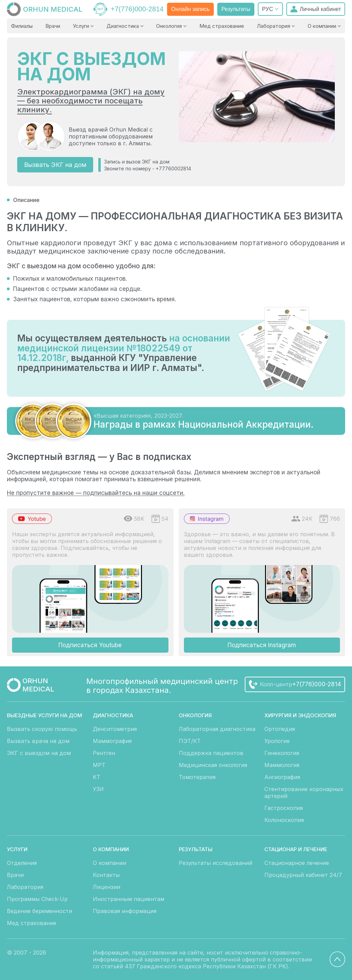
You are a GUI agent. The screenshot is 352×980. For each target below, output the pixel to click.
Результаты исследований (216, 863)
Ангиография (282, 777)
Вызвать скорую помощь (42, 729)
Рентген (104, 753)
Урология (277, 741)
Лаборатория (276, 26)
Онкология (171, 26)
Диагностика (125, 26)
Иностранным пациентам (129, 899)
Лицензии (107, 887)
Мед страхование (222, 26)
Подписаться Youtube (90, 645)
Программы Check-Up (37, 899)
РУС (270, 9)
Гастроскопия (284, 808)
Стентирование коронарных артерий (304, 792)
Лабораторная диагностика (217, 729)
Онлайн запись (190, 9)
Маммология (282, 765)
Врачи (53, 26)
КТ (97, 777)
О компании (324, 26)
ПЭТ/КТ (190, 741)
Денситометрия (115, 729)
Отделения (22, 863)
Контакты (106, 875)
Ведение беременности (40, 911)
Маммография (112, 741)
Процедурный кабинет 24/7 (303, 875)
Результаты (236, 9)
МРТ (99, 765)
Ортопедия (280, 729)
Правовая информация (125, 911)
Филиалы (22, 26)
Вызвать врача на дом (38, 741)
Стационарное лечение (297, 863)
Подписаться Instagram (262, 645)
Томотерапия (197, 777)
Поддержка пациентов (211, 753)
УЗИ (98, 789)
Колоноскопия (284, 820)
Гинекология (282, 753)
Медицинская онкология (213, 765)
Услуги (83, 26)
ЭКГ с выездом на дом (39, 753)
